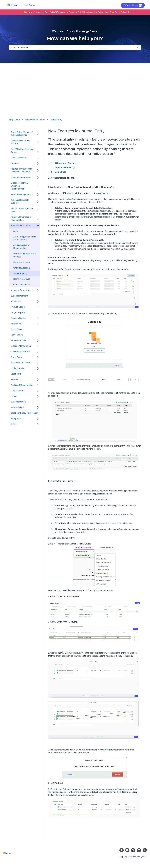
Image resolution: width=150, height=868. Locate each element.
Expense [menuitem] (14, 163)
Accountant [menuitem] (16, 301)
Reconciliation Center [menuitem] (20, 226)
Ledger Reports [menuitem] (18, 313)
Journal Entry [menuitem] (20, 273)
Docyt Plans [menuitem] (16, 329)
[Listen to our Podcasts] (139, 850)
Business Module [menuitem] (18, 402)
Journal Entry (56, 120)
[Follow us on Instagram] (133, 850)
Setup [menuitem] (16, 231)
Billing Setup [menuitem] (16, 418)
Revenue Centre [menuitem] (18, 318)
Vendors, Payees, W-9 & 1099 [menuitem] (22, 210)
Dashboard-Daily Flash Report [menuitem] (24, 413)
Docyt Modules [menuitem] (17, 391)
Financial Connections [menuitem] (21, 177)
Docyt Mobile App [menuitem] (19, 158)
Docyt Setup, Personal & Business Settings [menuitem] (22, 134)
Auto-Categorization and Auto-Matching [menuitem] (25, 238)
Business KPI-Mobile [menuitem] (20, 363)
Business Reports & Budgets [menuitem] (20, 201)
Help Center (29, 5)
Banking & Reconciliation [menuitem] (22, 385)
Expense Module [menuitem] (18, 340)
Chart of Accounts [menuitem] (22, 268)
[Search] (138, 48)
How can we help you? (75, 38)
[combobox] (72, 48)
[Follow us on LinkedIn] (127, 850)
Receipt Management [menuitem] (21, 194)
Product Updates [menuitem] (18, 307)
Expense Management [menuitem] (21, 346)
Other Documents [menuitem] (22, 285)
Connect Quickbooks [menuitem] (20, 352)
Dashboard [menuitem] (16, 374)
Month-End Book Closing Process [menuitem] (25, 255)
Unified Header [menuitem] (18, 368)
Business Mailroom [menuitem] (19, 296)
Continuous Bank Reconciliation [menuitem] (21, 247)
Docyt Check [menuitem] (17, 335)
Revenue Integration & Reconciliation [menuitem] (21, 218)
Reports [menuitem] (14, 379)
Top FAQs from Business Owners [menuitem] (22, 151)
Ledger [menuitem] (14, 396)
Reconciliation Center (35, 120)
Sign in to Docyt (133, 5)
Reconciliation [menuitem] (17, 407)
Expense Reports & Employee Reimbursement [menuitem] (19, 186)
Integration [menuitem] (16, 324)
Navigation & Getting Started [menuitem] (20, 142)
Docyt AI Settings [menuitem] (22, 279)
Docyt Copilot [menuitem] (17, 357)
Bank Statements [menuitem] (21, 262)
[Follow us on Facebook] (122, 850)
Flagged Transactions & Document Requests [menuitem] (22, 170)
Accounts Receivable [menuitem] (20, 290)
